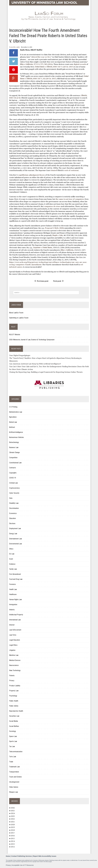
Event (11, 559)
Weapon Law (14, 792)
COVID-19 (13, 478)
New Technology (15, 670)
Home (8, 856)
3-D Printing (13, 407)
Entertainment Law (16, 539)
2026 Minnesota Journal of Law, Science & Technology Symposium (32, 340)
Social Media (14, 721)
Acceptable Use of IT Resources (23, 865)
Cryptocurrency (14, 488)
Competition (13, 458)
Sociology (13, 731)
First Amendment (15, 574)
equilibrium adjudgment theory (32, 175)
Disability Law (14, 503)
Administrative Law (16, 412)
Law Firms (13, 635)
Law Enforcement (15, 630)
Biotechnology (14, 442)
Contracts (12, 468)
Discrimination (14, 508)
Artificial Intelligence (16, 432)
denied (54, 170)
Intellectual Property (16, 615)
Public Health (14, 701)
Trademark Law (14, 767)
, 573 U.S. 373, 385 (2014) (36, 64)
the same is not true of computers (70, 199)
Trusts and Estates (15, 777)
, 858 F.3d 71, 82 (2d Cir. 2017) (54, 77)
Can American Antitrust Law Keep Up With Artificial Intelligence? (35, 364)
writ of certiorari (72, 170)
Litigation (12, 650)
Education (12, 518)
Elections (12, 523)
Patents (12, 676)
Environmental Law (16, 544)
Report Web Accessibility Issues (45, 856)
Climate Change (14, 452)
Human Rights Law (15, 599)
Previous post (41, 281)
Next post (58, 281)
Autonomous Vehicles (16, 437)
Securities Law (14, 716)
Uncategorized (14, 782)
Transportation (14, 772)
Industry (12, 610)
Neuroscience (14, 665)
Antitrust (12, 427)
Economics (13, 513)
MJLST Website (15, 335)
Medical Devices (15, 660)
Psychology (13, 696)
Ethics (11, 549)
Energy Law (13, 534)
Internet (12, 625)
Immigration (13, 604)
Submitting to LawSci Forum (19, 318)
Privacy (12, 681)
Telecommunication (16, 752)
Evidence (12, 564)
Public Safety (14, 706)
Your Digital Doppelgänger (20, 355)
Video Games (14, 787)
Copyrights (13, 473)
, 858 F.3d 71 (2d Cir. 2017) (54, 67)
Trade (11, 762)
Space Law (13, 736)
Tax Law (12, 746)
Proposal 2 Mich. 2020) (54, 228)
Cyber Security (14, 493)
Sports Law (13, 741)
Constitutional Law (15, 463)
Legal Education (15, 640)
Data (11, 498)
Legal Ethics (13, 645)
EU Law (12, 554)
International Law (15, 620)
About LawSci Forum (16, 313)
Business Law (14, 447)
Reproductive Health (16, 711)
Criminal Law (13, 483)
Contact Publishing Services (22, 856)
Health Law (13, 589)
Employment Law (15, 528)
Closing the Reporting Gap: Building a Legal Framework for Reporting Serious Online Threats (46, 372)
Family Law (13, 569)
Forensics (12, 584)
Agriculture (13, 417)
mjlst (18, 47)
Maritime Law (14, 655)
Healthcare (13, 594)
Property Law (14, 691)
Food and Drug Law (16, 579)
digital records (80, 64)
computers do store (52, 206)
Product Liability (15, 686)
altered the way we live (41, 57)
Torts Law (13, 757)
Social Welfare (14, 726)
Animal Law (13, 422)
